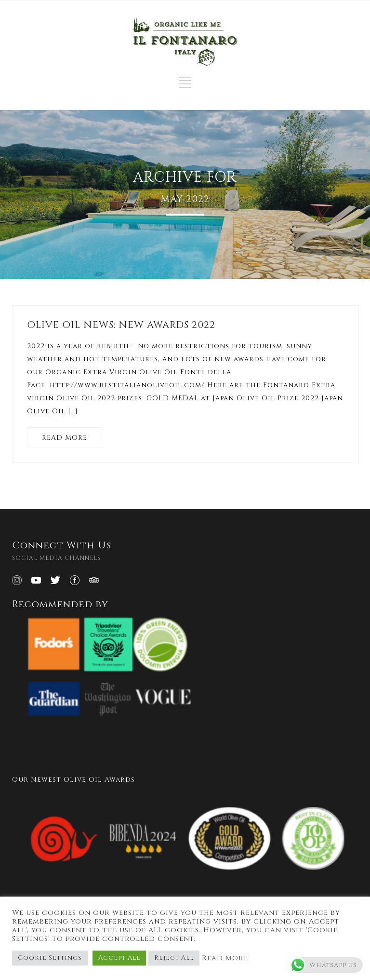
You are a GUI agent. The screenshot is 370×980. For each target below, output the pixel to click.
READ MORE (65, 438)
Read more (225, 958)
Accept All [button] (119, 958)
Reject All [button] (174, 958)
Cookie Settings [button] (50, 958)
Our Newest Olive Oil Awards (73, 780)
